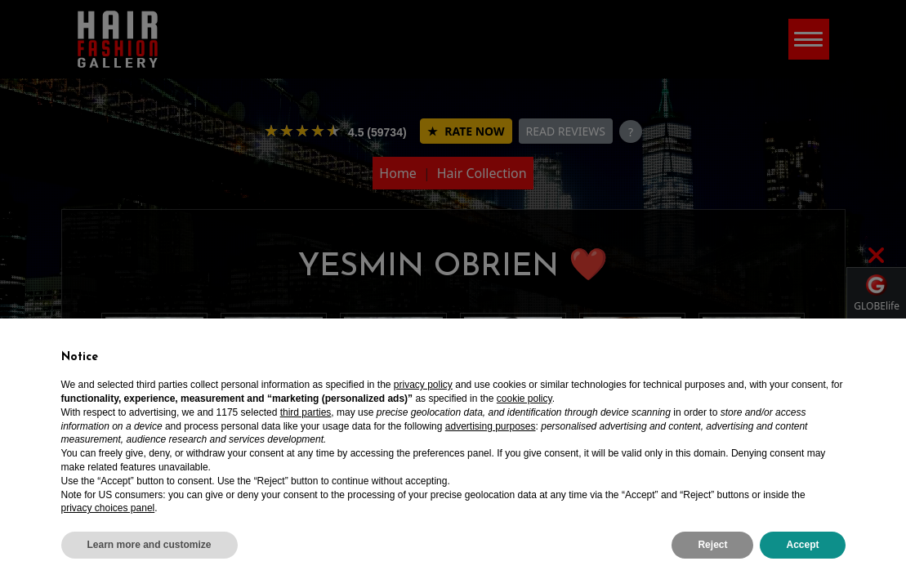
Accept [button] (802, 545)
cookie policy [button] (524, 399)
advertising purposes (491, 426)
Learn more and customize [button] (150, 545)
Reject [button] (712, 545)
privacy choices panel (108, 508)
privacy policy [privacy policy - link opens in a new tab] (423, 385)
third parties (306, 412)
